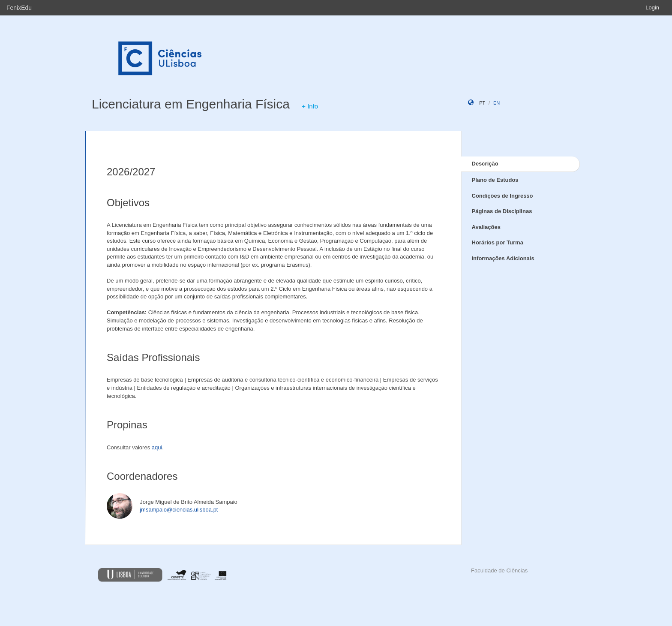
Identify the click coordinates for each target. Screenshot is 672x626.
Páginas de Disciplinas (502, 211)
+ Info (310, 106)
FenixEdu (19, 8)
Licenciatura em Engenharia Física (191, 104)
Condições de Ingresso (502, 196)
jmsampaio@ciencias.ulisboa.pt (179, 510)
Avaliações (486, 227)
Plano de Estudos (495, 180)
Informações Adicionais (503, 258)
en (496, 103)
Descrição (485, 164)
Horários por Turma (498, 242)
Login (652, 8)
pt (482, 103)
